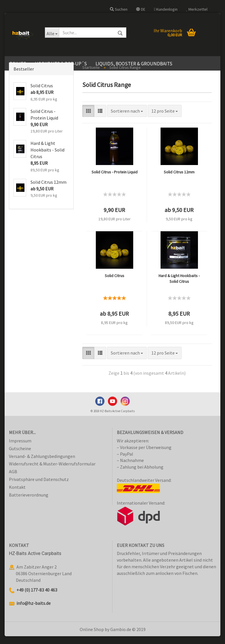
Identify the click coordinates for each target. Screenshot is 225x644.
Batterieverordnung (29, 503)
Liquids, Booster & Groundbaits (134, 64)
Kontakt (17, 495)
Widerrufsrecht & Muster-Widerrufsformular (52, 472)
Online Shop (92, 637)
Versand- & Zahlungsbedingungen (42, 464)
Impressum (20, 449)
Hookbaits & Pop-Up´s (61, 64)
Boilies (18, 64)
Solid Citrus (115, 284)
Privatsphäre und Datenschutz (39, 487)
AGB (13, 480)
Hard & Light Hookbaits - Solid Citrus (179, 287)
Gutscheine (20, 456)
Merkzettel (197, 9)
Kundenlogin (166, 9)
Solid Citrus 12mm (179, 180)
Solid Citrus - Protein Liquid (115, 180)
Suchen (119, 9)
